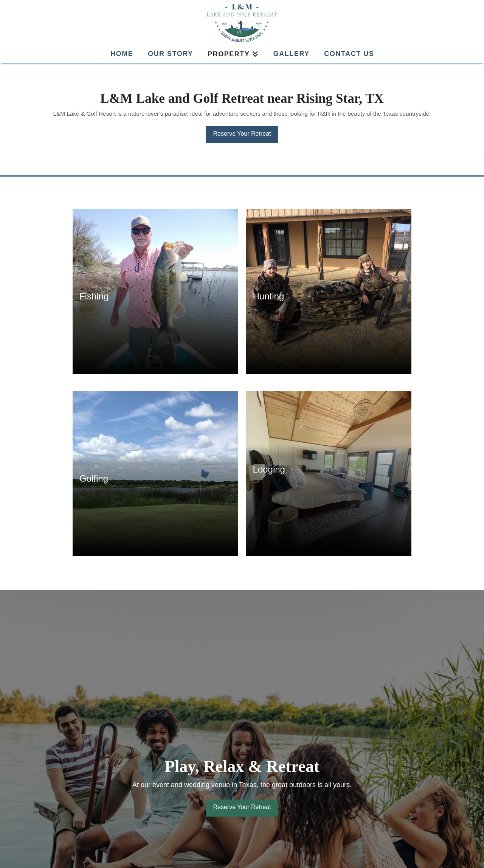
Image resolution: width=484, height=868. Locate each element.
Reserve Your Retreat (242, 134)
